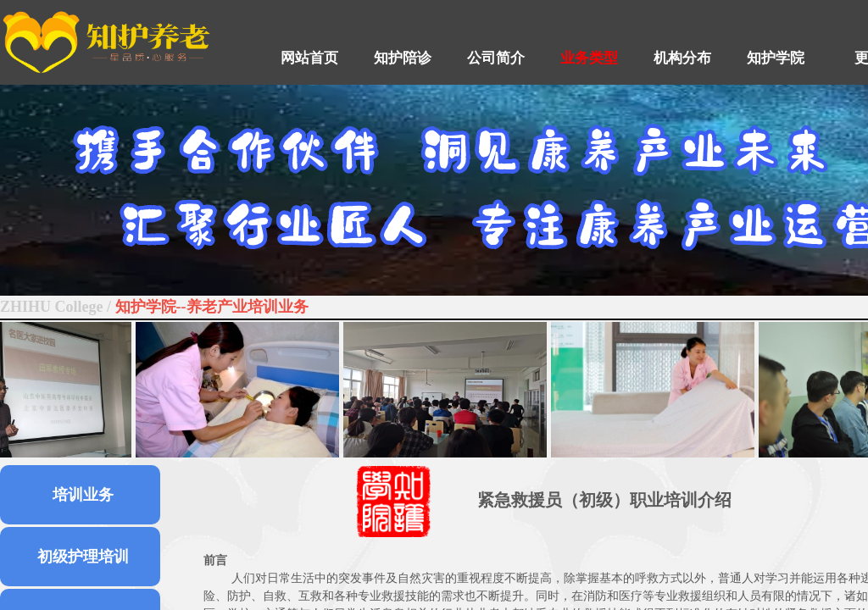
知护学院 (776, 58)
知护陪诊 (403, 58)
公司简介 (496, 58)
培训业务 (83, 495)
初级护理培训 (83, 557)
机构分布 (682, 58)
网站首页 (309, 58)
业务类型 (589, 58)
